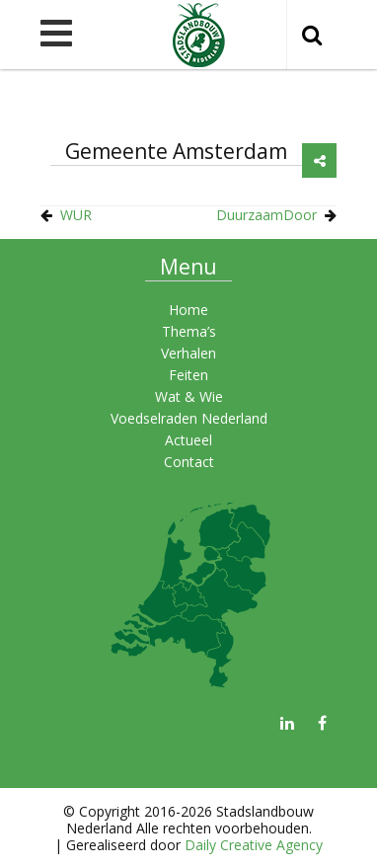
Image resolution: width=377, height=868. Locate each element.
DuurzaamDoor (266, 215)
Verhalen (188, 353)
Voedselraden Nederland (189, 418)
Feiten (188, 375)
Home (188, 310)
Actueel (188, 440)
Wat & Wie (189, 396)
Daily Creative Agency (254, 845)
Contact (189, 462)
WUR (76, 215)
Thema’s (189, 331)
